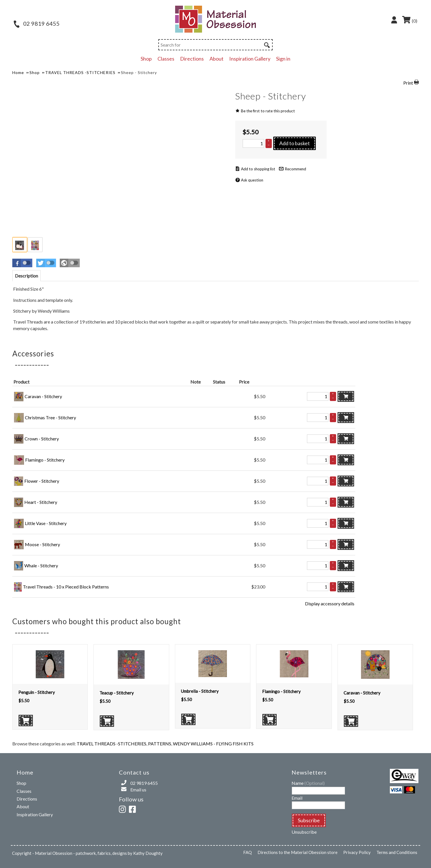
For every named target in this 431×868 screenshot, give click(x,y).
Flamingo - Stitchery (45, 460)
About (217, 59)
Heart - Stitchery (41, 502)
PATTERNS (160, 744)
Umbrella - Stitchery (200, 691)
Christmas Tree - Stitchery (50, 417)
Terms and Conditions (397, 852)
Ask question (252, 180)
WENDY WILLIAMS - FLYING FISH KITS (213, 744)
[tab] (26, 276)
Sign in (283, 59)
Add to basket (295, 143)
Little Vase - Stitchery (46, 523)
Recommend (295, 169)
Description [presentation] (26, 276)
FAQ (248, 852)
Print (408, 83)
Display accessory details (330, 603)
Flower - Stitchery (42, 481)
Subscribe (309, 820)
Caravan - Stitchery (43, 396)
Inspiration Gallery (250, 59)
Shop (146, 59)
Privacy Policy (357, 852)
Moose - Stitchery (42, 544)
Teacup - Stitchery (117, 693)
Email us (138, 790)
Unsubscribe (304, 832)
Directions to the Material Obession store (298, 852)
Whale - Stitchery (41, 565)
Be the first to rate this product (268, 111)
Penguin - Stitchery (37, 692)
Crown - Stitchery (42, 439)
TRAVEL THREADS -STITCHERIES (111, 744)
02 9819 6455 (37, 23)
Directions (192, 59)
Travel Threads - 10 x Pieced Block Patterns (66, 587)
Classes (166, 59)
